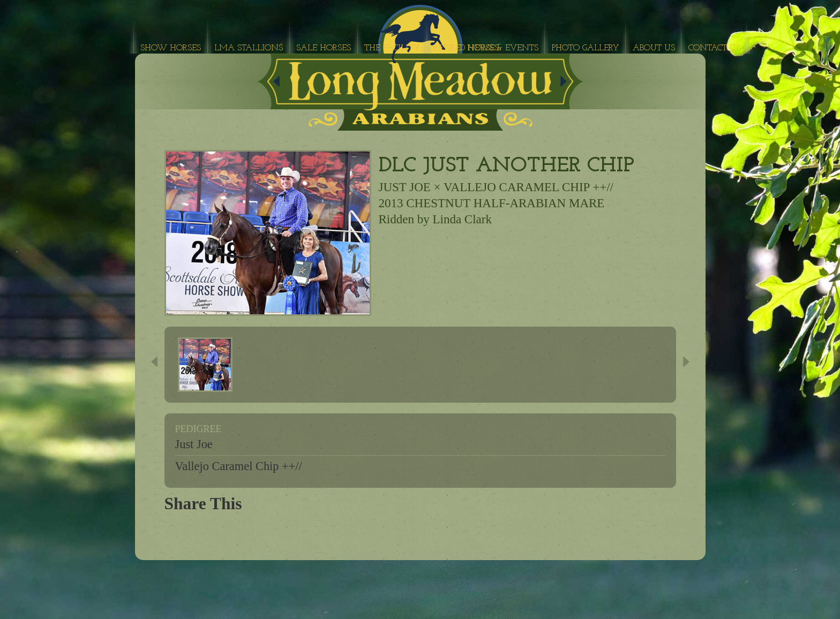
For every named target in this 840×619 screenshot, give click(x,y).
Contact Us (714, 48)
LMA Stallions (249, 48)
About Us (654, 48)
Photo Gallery (586, 48)
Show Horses (171, 48)
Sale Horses (324, 48)
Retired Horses (466, 48)
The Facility (392, 48)
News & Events (503, 48)
